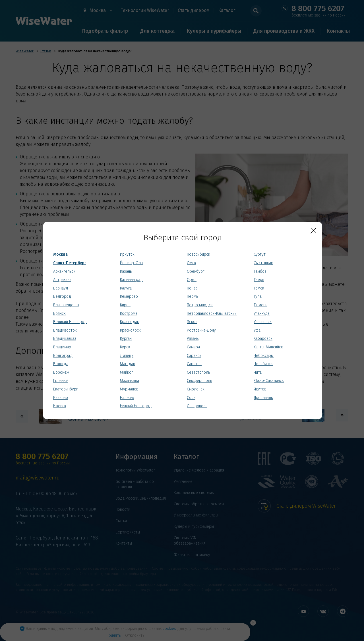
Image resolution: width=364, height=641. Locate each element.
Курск (125, 347)
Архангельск (64, 271)
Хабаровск (263, 339)
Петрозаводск (200, 305)
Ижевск (60, 406)
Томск (259, 288)
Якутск (260, 389)
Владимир (62, 347)
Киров (125, 305)
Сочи (191, 398)
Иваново (61, 398)
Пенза (192, 288)
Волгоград (63, 356)
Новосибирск (198, 254)
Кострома (129, 314)
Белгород (62, 296)
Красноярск (130, 330)
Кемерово (129, 296)
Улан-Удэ (262, 314)
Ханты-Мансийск (268, 347)
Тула (258, 296)
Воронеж (61, 372)
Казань (126, 271)
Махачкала (130, 381)
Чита (258, 372)
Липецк (127, 356)
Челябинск (263, 364)
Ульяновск (263, 322)
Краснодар (130, 322)
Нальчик (127, 398)
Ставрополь (197, 406)
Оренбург (196, 271)
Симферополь (199, 381)
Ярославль (263, 398)
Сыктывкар (263, 263)
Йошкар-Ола (131, 263)
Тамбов (260, 271)
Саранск (194, 356)
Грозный (61, 381)
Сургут (260, 254)
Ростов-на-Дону (201, 330)
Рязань (193, 339)
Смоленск (196, 389)
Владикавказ (65, 339)
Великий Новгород (70, 322)
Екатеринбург (66, 389)
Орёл (192, 280)
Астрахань (62, 280)
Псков (192, 322)
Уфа (257, 330)
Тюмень (260, 305)
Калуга (126, 288)
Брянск (59, 314)
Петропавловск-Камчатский (212, 314)
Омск (192, 263)
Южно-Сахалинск (269, 381)
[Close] (313, 231)
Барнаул (61, 288)
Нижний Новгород (136, 406)
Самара (193, 347)
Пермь (192, 296)
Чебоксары (264, 356)
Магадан (128, 364)
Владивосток (65, 330)
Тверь (259, 280)
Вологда (61, 364)
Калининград (131, 280)
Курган (126, 339)
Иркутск (127, 254)
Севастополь (198, 372)
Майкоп (127, 372)
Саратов (194, 364)
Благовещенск (66, 305)
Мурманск (129, 389)
